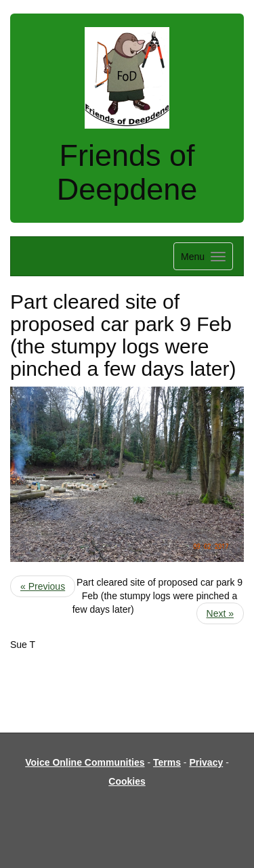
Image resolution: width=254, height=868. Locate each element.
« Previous (43, 586)
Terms (167, 762)
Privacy (206, 762)
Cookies (127, 781)
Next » (220, 613)
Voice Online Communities (85, 762)
